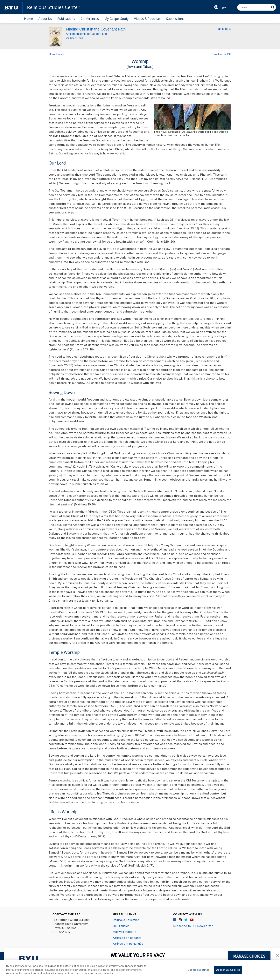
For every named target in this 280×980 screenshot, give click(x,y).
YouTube (192, 920)
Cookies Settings (199, 972)
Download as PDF (222, 54)
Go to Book (225, 29)
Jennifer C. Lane (74, 38)
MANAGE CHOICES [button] (249, 956)
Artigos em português (128, 943)
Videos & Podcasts (147, 19)
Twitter (186, 920)
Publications (66, 19)
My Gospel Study (116, 19)
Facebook (175, 920)
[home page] (11, 7)
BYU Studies (121, 926)
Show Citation (56, 54)
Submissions (175, 19)
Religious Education (126, 920)
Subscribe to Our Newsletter (193, 926)
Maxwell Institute (125, 932)
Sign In (225, 7)
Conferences (90, 19)
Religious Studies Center (53, 7)
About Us (45, 19)
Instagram (180, 920)
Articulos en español (127, 938)
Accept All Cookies (228, 972)
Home (28, 19)
